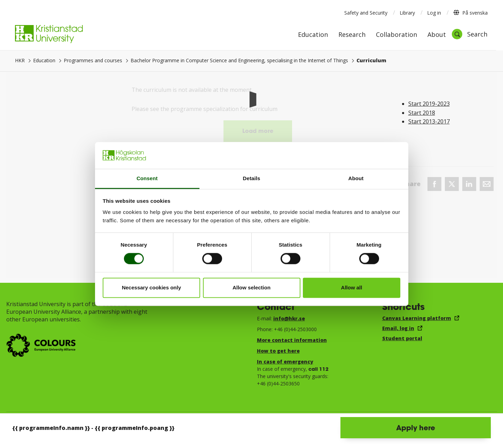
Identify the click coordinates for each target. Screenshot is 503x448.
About (437, 35)
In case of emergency (285, 362)
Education (313, 35)
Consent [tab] (147, 178)
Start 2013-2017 (429, 121)
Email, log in (398, 328)
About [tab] (356, 178)
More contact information (292, 340)
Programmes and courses (93, 60)
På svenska (470, 13)
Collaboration (396, 35)
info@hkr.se (289, 318)
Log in (434, 13)
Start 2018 (422, 113)
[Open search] (470, 34)
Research (352, 35)
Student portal (402, 338)
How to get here (278, 351)
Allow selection (251, 287)
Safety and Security (366, 13)
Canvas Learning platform (417, 318)
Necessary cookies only (151, 287)
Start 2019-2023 (429, 104)
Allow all (352, 287)
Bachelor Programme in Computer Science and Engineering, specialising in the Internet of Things (239, 60)
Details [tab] (252, 178)
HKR (20, 60)
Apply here (416, 427)
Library (407, 13)
